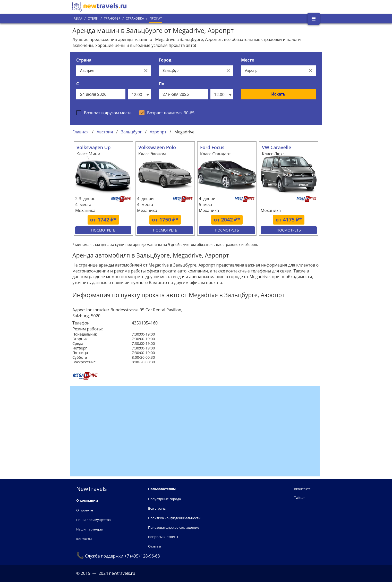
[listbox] (139, 94)
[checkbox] (104, 113)
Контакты (84, 539)
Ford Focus (212, 147)
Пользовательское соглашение (174, 527)
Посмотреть (103, 230)
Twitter (299, 498)
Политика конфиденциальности (174, 518)
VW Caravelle (276, 147)
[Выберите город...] (191, 71)
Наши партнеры (90, 529)
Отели (93, 18)
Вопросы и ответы (163, 537)
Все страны (157, 508)
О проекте (85, 510)
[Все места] (273, 71)
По (161, 84)
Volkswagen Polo (157, 147)
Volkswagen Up (93, 147)
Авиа (78, 18)
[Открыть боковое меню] (314, 19)
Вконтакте (302, 489)
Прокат (156, 18)
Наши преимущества (93, 520)
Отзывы (155, 546)
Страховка (135, 18)
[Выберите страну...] (108, 71)
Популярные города (164, 499)
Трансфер (112, 18)
